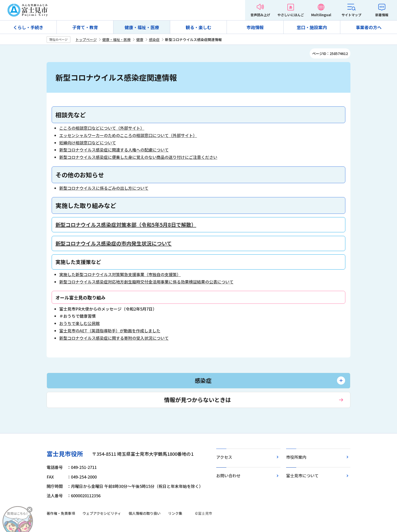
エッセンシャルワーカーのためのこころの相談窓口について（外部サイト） (128, 135)
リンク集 (175, 513)
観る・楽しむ (198, 27)
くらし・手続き (28, 27)
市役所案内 (296, 457)
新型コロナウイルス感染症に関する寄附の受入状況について (114, 338)
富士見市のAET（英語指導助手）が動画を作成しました (110, 331)
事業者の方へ (369, 27)
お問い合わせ (228, 476)
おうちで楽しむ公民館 (80, 323)
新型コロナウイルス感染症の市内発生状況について (114, 243)
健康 (140, 40)
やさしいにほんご (291, 15)
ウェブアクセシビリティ (102, 513)
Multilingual (321, 15)
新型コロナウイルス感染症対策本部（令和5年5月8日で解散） (126, 225)
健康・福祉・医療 (142, 27)
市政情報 (255, 27)
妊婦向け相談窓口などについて (88, 143)
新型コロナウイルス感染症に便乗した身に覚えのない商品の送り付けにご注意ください (138, 157)
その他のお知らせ (80, 175)
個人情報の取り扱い (145, 513)
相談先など (71, 115)
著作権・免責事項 (61, 513)
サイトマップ (351, 15)
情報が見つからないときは (197, 400)
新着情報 (382, 15)
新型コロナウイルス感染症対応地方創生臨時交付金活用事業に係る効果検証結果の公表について (146, 282)
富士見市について (302, 476)
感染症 (154, 40)
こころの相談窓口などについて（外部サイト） (102, 128)
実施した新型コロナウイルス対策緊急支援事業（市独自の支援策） (120, 274)
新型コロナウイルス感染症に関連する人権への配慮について (114, 150)
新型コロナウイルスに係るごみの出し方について (104, 188)
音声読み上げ (260, 15)
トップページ (86, 40)
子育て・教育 (85, 27)
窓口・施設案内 (312, 27)
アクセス (224, 457)
